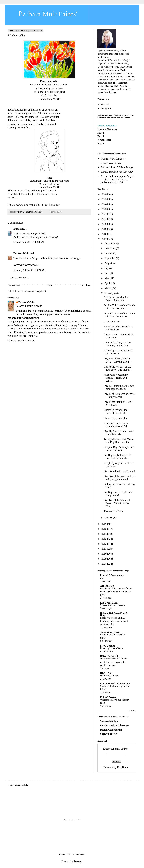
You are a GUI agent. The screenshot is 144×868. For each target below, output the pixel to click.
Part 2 (101, 136)
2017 (104, 239)
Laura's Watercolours (112, 575)
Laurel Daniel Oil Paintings (115, 683)
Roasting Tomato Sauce (112, 648)
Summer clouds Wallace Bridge (117, 167)
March (108, 288)
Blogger (78, 861)
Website (105, 104)
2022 (104, 214)
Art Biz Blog (107, 586)
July (107, 268)
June (107, 273)
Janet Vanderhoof (110, 632)
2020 (104, 224)
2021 (104, 219)
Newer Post (14, 285)
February (109, 293)
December (110, 243)
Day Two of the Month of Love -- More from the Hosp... (117, 503)
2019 (104, 229)
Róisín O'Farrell (109, 656)
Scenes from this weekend (113, 605)
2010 (104, 554)
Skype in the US (109, 734)
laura (16, 229)
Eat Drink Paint (109, 603)
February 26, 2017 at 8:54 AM (29, 242)
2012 (104, 544)
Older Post (85, 285)
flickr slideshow (77, 855)
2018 (104, 234)
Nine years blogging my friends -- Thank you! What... (116, 378)
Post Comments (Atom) (34, 291)
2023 (104, 209)
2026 (104, 194)
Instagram (106, 108)
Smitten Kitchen (109, 721)
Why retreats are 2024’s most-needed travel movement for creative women (115, 662)
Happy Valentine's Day (116, 418)
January (109, 518)
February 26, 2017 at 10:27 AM (29, 270)
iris (102, 578)
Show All (132, 710)
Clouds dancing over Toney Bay (117, 172)
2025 (104, 199)
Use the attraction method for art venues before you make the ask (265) (116, 591)
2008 (104, 564)
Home (50, 285)
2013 (104, 539)
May (107, 278)
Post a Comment (19, 278)
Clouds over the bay (111, 163)
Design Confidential (111, 730)
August (109, 263)
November (110, 248)
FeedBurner (123, 767)
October (109, 253)
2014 (104, 534)
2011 (104, 549)
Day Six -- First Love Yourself (119, 471)
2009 (104, 559)
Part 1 (101, 133)
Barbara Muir (21, 253)
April (107, 283)
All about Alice (112, 321)
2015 (104, 529)
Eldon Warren (108, 697)
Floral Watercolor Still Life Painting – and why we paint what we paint (114, 621)
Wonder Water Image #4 (113, 159)
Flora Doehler (108, 646)
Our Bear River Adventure (115, 725)
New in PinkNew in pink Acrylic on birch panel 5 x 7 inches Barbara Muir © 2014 (117, 179)
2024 (104, 204)
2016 (104, 524)
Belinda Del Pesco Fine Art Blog (115, 614)
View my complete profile (21, 341)
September (110, 258)
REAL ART (107, 673)
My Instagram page (110, 676)
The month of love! (114, 511)
